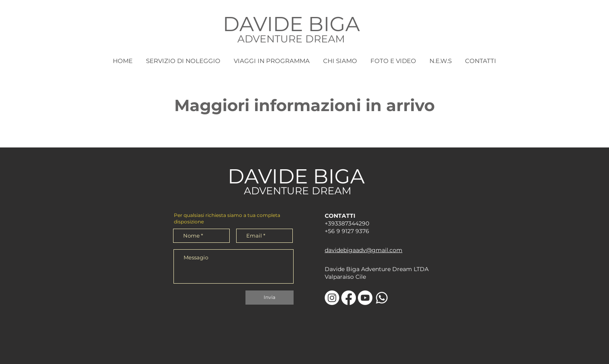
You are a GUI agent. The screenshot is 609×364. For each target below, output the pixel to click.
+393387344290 (347, 223)
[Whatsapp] (382, 298)
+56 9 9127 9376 (347, 231)
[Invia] (270, 298)
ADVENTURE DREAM (291, 39)
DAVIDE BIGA (291, 24)
